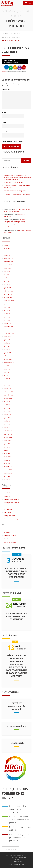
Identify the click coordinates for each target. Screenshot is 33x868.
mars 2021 (7, 382)
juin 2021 (7, 372)
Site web (4, 132)
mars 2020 (7, 408)
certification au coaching (11, 493)
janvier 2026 (8, 255)
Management (8, 509)
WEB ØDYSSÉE (21, 865)
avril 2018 (7, 450)
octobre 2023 (8, 330)
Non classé (8, 512)
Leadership (8, 506)
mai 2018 (7, 447)
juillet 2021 (7, 369)
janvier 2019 (8, 428)
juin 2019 (7, 418)
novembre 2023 (9, 327)
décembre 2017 (9, 463)
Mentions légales (18, 862)
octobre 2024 (8, 297)
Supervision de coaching (11, 519)
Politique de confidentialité (18, 858)
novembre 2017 (9, 467)
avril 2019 (7, 421)
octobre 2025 (8, 265)
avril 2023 (7, 343)
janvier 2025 (8, 288)
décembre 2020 (9, 392)
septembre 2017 (9, 473)
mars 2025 (7, 281)
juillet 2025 (7, 268)
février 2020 (8, 411)
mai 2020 (7, 402)
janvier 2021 (8, 388)
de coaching (17, 726)
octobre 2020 (8, 398)
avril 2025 (7, 278)
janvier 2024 (8, 323)
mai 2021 (7, 376)
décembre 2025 (9, 258)
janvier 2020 (8, 414)
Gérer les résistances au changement (15, 191)
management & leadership (17, 706)
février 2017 (8, 480)
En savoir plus (11, 849)
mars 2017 (7, 476)
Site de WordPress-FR (11, 542)
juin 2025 (7, 271)
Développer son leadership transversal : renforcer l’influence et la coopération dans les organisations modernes (18, 177)
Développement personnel (12, 499)
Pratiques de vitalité (10, 516)
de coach (17, 743)
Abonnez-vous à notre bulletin (12, 142)
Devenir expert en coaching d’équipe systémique (17, 616)
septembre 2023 (9, 333)
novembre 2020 (9, 395)
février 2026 (8, 252)
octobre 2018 (8, 437)
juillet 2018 (7, 441)
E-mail (4, 122)
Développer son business (12, 503)
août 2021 (7, 366)
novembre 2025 (9, 262)
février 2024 (8, 320)
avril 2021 (7, 379)
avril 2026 (7, 245)
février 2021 (8, 385)
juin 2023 (7, 340)
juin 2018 (7, 444)
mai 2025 (7, 275)
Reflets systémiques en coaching (14, 182)
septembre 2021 (9, 362)
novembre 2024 (9, 294)
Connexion (7, 532)
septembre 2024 (9, 301)
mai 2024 (7, 310)
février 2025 (8, 284)
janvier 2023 (8, 353)
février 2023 (8, 350)
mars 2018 (7, 454)
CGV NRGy (18, 860)
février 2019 (8, 424)
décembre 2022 (9, 356)
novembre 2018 (9, 434)
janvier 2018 (8, 460)
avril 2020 (7, 405)
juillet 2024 (7, 304)
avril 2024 (7, 314)
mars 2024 (7, 317)
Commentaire (7, 89)
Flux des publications (10, 536)
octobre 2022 (8, 359)
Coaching (7, 496)
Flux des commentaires (11, 539)
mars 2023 (7, 346)
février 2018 (8, 457)
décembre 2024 (9, 291)
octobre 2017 (8, 470)
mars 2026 (7, 249)
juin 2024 (7, 307)
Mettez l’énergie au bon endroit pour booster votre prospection (17, 573)
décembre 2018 (9, 431)
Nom (4, 113)
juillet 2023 (7, 336)
